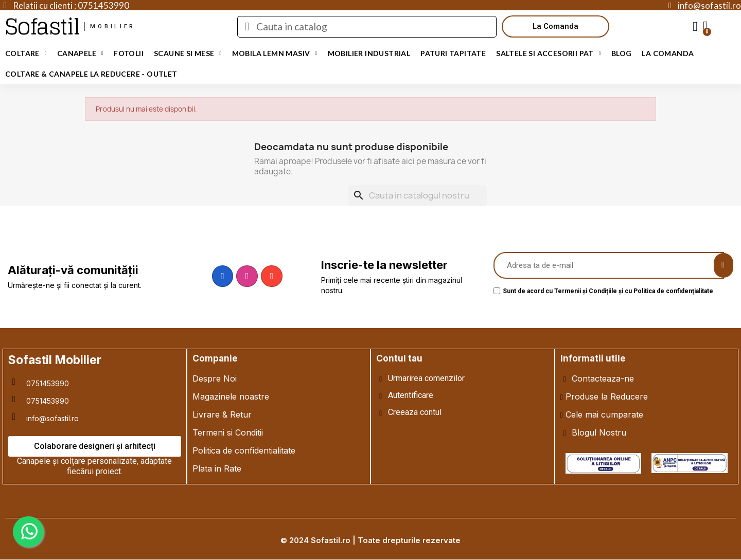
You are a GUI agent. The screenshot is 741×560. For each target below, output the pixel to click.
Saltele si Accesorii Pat (549, 53)
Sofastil (42, 26)
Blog (622, 53)
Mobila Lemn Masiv (275, 53)
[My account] (695, 27)
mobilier (113, 26)
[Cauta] (418, 195)
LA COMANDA (668, 53)
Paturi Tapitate (453, 53)
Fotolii (129, 53)
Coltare (26, 53)
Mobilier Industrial (369, 53)
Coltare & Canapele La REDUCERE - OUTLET (91, 74)
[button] (555, 26)
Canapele (80, 53)
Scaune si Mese (188, 53)
